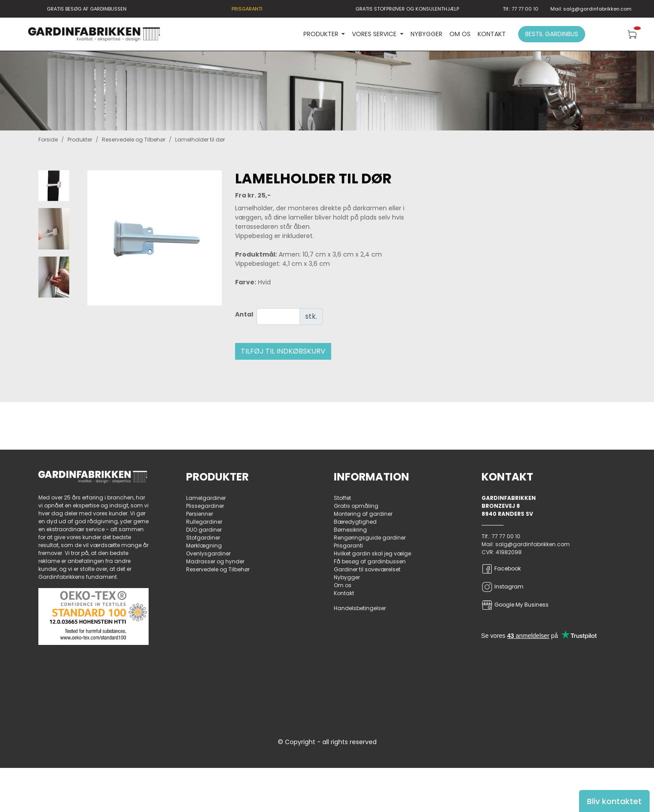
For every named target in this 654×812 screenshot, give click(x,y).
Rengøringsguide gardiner (370, 538)
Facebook (501, 569)
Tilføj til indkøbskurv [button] (283, 351)
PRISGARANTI (247, 9)
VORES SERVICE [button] (375, 34)
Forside (48, 140)
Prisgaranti (348, 546)
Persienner (200, 514)
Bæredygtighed (355, 522)
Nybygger (426, 34)
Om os (460, 34)
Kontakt (492, 34)
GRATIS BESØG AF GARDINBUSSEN (87, 9)
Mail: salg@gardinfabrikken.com (591, 9)
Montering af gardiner (363, 514)
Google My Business (515, 605)
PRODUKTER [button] (322, 34)
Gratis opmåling (356, 506)
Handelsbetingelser (360, 608)
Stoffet (342, 498)
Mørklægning (204, 546)
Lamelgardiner (206, 498)
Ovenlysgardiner (208, 553)
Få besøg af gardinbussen (370, 561)
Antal (244, 314)
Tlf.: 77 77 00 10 (521, 9)
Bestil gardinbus (552, 34)
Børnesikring (350, 530)
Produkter (80, 140)
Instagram (503, 587)
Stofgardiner (203, 538)
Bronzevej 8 (501, 506)
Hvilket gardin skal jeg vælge (372, 553)
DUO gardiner (204, 530)
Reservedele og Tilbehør (134, 140)
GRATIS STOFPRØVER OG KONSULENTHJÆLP (407, 9)
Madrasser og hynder (215, 561)
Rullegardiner (204, 522)
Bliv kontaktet (614, 801)
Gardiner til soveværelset (367, 569)
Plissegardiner (205, 506)
